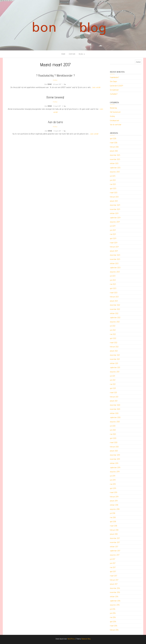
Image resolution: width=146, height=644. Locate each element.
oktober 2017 (114, 547)
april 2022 (113, 338)
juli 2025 (113, 176)
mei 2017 (113, 567)
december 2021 (115, 355)
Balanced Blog (86, 639)
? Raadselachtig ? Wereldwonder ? (55, 75)
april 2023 (113, 288)
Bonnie (50, 84)
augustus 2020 (115, 422)
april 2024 (113, 238)
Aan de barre (55, 122)
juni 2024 (113, 230)
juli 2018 (113, 513)
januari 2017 (114, 584)
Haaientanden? (114, 77)
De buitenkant (114, 90)
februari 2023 (114, 297)
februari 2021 (114, 397)
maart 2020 (114, 442)
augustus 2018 (115, 509)
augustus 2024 (115, 222)
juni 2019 (113, 480)
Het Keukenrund (115, 112)
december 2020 (115, 405)
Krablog (55, 80)
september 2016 (115, 601)
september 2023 (115, 268)
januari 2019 (114, 501)
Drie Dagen (113, 81)
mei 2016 (113, 617)
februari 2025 (114, 197)
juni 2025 (113, 180)
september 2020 (115, 417)
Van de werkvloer (116, 125)
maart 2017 (114, 576)
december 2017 (115, 538)
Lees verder (96, 87)
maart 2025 (114, 193)
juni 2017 (113, 563)
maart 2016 (114, 626)
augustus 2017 (115, 555)
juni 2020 (113, 430)
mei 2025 (113, 184)
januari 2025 (114, 201)
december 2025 (115, 155)
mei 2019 (113, 484)
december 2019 (115, 455)
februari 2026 (114, 147)
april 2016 (113, 622)
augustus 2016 (115, 605)
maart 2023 (114, 293)
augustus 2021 (115, 372)
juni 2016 (113, 613)
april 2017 (113, 571)
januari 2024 (114, 251)
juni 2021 (113, 380)
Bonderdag (113, 108)
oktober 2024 (114, 213)
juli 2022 (113, 326)
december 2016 (115, 588)
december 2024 (115, 205)
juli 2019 (113, 476)
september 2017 (115, 551)
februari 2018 (114, 530)
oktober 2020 (114, 413)
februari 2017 (114, 580)
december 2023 (115, 255)
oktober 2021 (114, 363)
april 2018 (113, 522)
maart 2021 (113, 392)
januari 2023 (114, 301)
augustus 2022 (115, 322)
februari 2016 (114, 630)
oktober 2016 (114, 597)
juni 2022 (113, 330)
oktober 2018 (114, 505)
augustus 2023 (115, 272)
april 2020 (113, 438)
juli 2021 (113, 376)
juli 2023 (113, 276)
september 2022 (115, 317)
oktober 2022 (114, 313)
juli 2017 (113, 559)
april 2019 (113, 488)
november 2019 (115, 459)
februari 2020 (114, 447)
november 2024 (115, 209)
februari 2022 (114, 347)
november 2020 (115, 409)
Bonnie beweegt (55, 97)
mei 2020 (113, 434)
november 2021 (115, 359)
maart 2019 (114, 492)
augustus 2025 (115, 172)
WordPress (71, 639)
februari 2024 (114, 247)
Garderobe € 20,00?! (117, 86)
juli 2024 (113, 226)
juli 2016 (113, 609)
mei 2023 (113, 284)
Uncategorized (114, 120)
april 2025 (113, 188)
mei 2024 (113, 234)
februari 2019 (114, 497)
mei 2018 (113, 517)
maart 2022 (114, 343)
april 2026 (113, 138)
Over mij (72, 54)
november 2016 (115, 592)
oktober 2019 (114, 463)
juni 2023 (113, 280)
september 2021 (115, 367)
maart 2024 (114, 243)
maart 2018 (114, 526)
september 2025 (115, 168)
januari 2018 (114, 534)
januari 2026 (114, 151)
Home (63, 54)
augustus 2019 (115, 472)
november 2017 (115, 542)
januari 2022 (114, 351)
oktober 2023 (114, 263)
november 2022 (115, 309)
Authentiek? (114, 94)
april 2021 (113, 388)
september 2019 (115, 467)
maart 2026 (114, 143)
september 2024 (115, 218)
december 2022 (115, 305)
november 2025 (115, 159)
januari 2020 (114, 451)
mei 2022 (113, 334)
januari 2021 (114, 401)
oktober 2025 (114, 163)
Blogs (82, 54)
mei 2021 (113, 384)
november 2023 (115, 259)
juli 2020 (113, 426)
